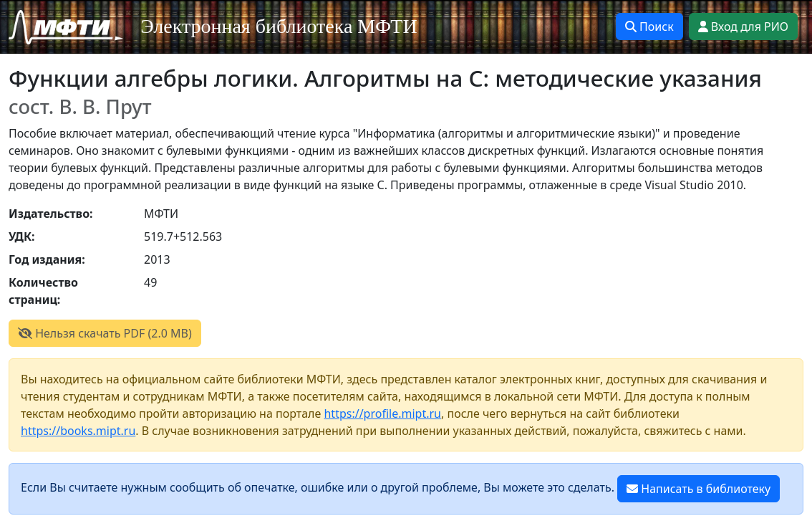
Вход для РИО (743, 27)
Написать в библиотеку (699, 489)
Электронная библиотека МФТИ (279, 26)
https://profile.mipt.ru (382, 413)
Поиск (649, 27)
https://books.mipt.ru (78, 431)
